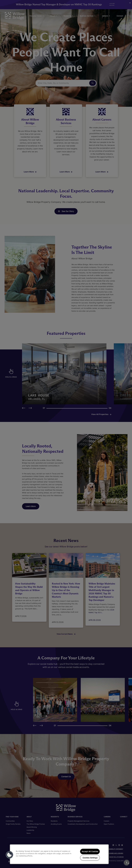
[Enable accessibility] (127, 863)
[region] (59, 854)
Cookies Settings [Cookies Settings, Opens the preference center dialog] (90, 858)
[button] (9, 855)
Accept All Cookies (90, 851)
